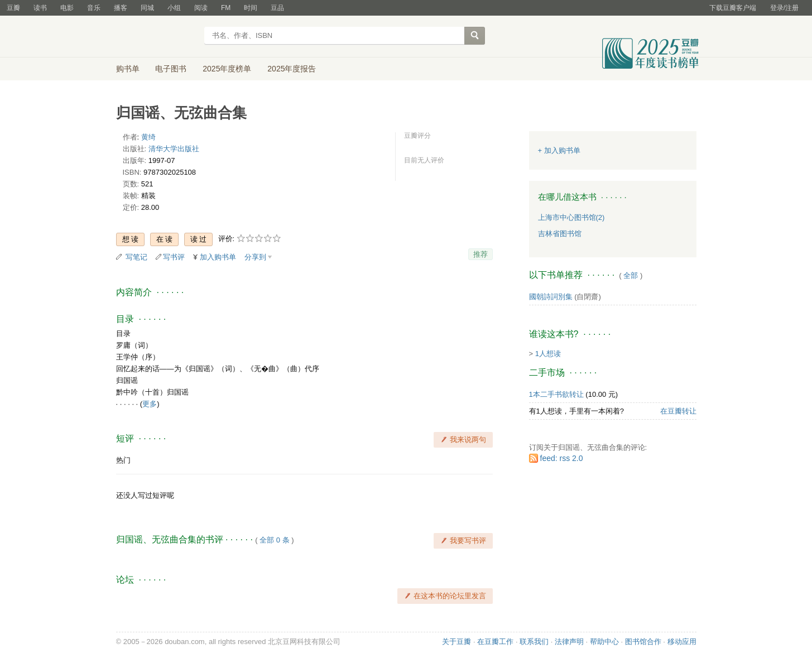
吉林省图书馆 (560, 234)
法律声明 (569, 642)
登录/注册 (784, 8)
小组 (174, 8)
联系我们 (534, 642)
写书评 (174, 257)
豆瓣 (13, 8)
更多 (150, 404)
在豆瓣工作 (495, 642)
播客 (121, 8)
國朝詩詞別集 (551, 297)
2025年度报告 (292, 69)
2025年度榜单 (227, 69)
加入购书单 (218, 257)
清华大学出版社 (174, 149)
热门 (123, 460)
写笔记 (136, 257)
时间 (251, 8)
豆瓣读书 (157, 37)
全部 (631, 275)
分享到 (255, 257)
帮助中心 (604, 642)
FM (226, 8)
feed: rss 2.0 (562, 458)
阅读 (201, 8)
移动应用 (682, 642)
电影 (67, 8)
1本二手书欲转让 (556, 394)
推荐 (481, 254)
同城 (147, 8)
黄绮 (148, 137)
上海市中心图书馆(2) (571, 217)
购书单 (128, 69)
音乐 (94, 8)
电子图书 (171, 69)
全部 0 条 (274, 540)
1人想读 (548, 354)
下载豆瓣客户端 (733, 8)
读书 (40, 8)
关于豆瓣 (457, 642)
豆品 (277, 8)
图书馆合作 (643, 642)
